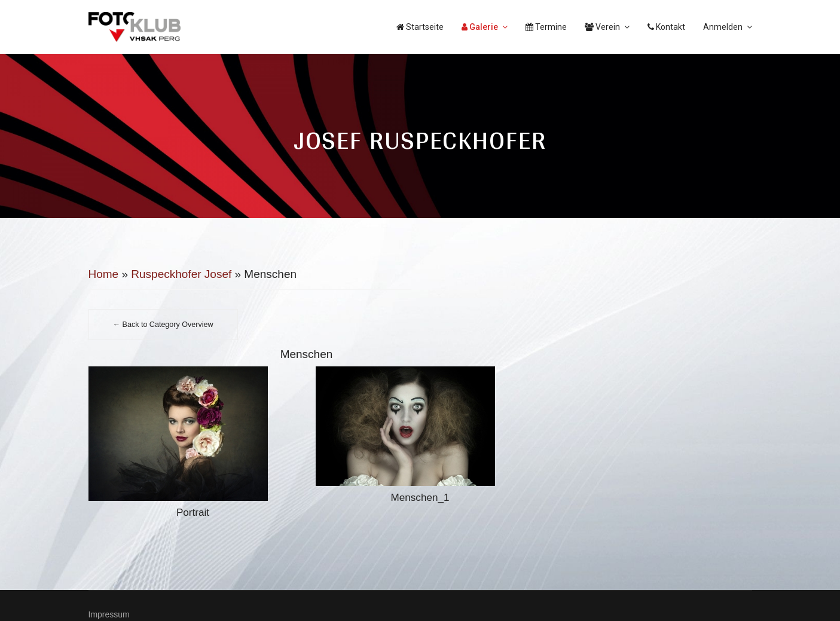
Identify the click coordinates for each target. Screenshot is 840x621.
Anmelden (723, 27)
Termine (546, 27)
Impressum (109, 614)
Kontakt (666, 27)
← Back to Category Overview (163, 325)
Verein (602, 27)
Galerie (480, 27)
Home (104, 274)
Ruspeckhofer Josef (181, 274)
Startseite (420, 27)
